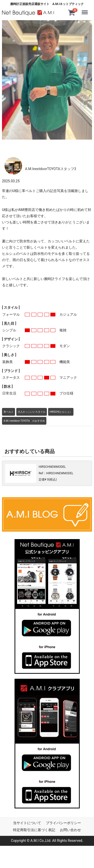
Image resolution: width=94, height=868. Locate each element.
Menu (86, 10)
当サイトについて (27, 823)
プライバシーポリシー (63, 823)
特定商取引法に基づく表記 (34, 830)
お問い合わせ (70, 830)
